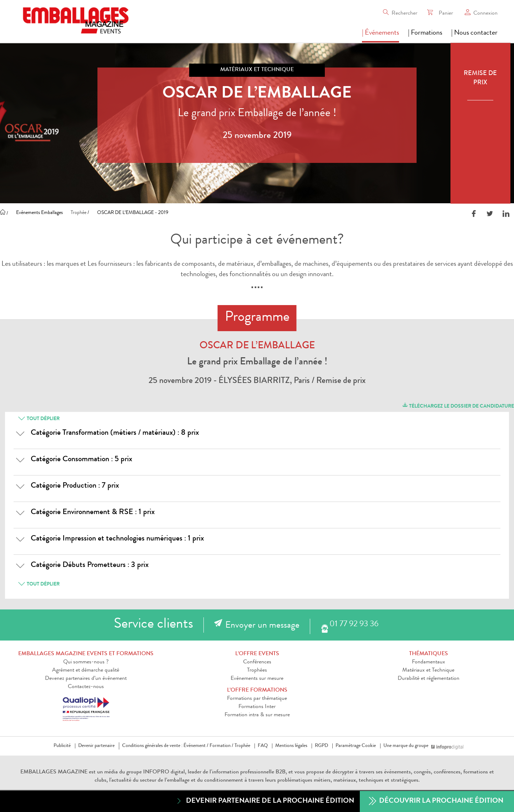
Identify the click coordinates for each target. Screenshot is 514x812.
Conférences (257, 662)
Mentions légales (291, 746)
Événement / (196, 746)
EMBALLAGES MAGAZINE (54, 772)
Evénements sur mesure (257, 679)
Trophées (257, 671)
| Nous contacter (474, 33)
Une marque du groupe (407, 746)
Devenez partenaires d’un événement (86, 679)
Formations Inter (257, 707)
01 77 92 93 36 (354, 625)
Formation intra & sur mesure (257, 715)
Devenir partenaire (96, 746)
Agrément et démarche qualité (86, 671)
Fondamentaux (429, 662)
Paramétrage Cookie (356, 746)
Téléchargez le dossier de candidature (458, 405)
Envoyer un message (262, 626)
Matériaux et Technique (428, 671)
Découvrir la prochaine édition (436, 801)
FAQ (263, 746)
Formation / (221, 746)
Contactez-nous (86, 687)
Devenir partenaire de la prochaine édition (265, 801)
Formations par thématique (257, 699)
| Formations (425, 33)
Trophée (242, 746)
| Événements (381, 33)
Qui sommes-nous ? (86, 662)
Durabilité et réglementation (429, 679)
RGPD (321, 746)
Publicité (62, 746)
